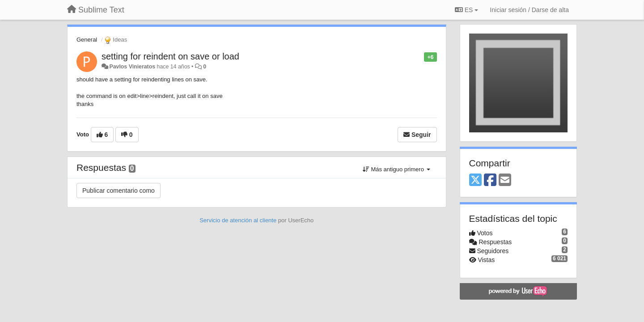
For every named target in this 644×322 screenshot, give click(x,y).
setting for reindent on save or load (170, 56)
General (87, 40)
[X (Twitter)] (475, 180)
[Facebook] (490, 180)
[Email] (505, 180)
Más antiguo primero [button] (396, 169)
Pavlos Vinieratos (132, 67)
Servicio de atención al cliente (239, 220)
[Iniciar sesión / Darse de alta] (529, 10)
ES (466, 10)
